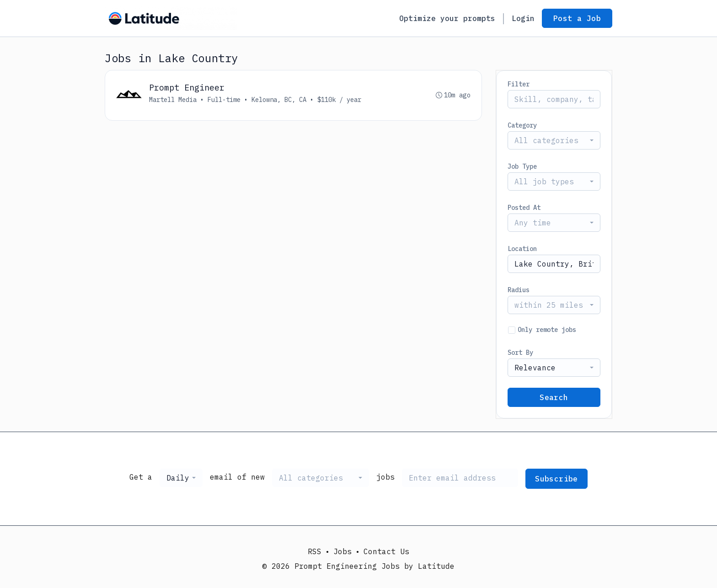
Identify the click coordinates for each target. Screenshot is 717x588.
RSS (315, 551)
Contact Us (386, 551)
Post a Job (577, 18)
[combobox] (554, 140)
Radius (519, 290)
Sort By (520, 353)
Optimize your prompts (447, 18)
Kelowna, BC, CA (279, 100)
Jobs (342, 551)
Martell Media (173, 100)
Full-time (224, 100)
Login (523, 18)
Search (554, 397)
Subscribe (556, 479)
